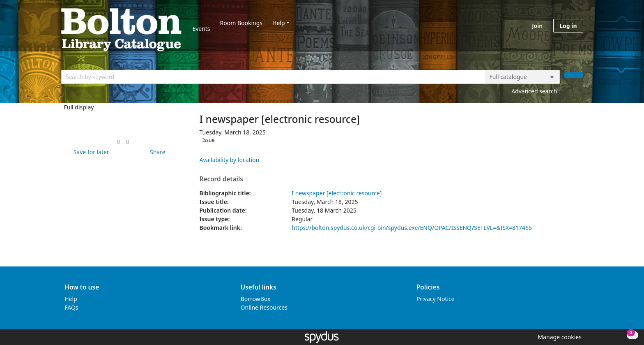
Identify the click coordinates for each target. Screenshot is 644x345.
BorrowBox (256, 299)
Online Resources (264, 307)
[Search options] (522, 77)
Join (537, 26)
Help (279, 23)
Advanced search (534, 91)
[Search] (574, 75)
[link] (118, 142)
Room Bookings (241, 23)
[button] (90, 152)
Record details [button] (221, 179)
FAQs (71, 307)
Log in (568, 26)
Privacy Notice (436, 299)
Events (201, 29)
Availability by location (230, 160)
